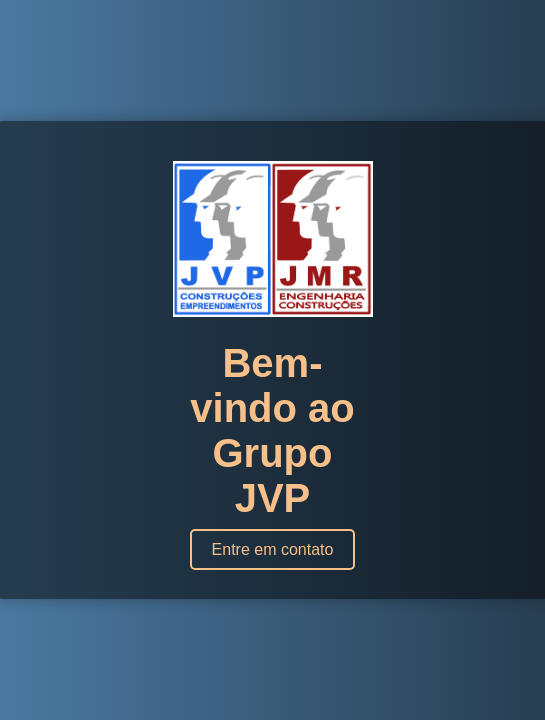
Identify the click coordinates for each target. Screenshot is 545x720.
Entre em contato (273, 549)
